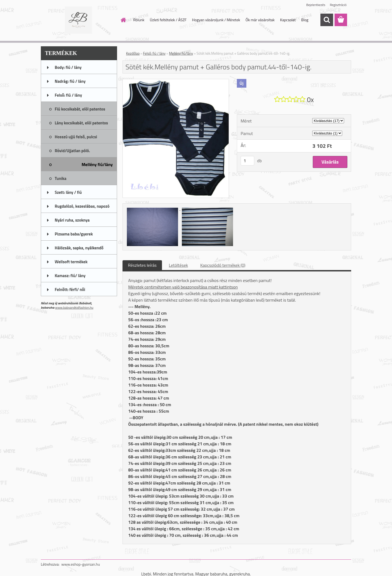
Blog (305, 20)
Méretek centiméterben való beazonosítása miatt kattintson (183, 287)
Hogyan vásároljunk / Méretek (216, 20)
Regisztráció (338, 5)
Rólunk (139, 20)
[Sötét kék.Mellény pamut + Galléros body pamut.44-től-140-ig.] (176, 81)
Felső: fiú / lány (154, 53)
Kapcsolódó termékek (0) (223, 265)
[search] (327, 20)
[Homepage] (123, 20)
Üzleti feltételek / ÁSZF (168, 20)
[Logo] (78, 20)
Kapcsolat (288, 20)
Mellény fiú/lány (181, 53)
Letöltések (178, 265)
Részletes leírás (142, 265)
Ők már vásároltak (260, 20)
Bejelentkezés (316, 5)
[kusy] (247, 161)
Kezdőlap (133, 53)
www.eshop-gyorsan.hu (81, 564)
